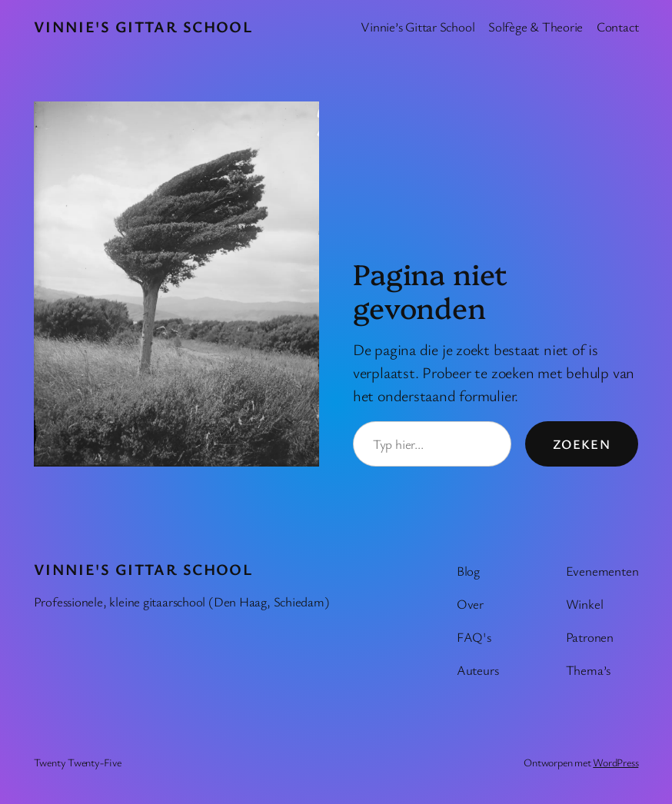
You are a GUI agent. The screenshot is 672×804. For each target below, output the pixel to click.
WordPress (615, 762)
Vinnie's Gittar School (143, 27)
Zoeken (582, 444)
